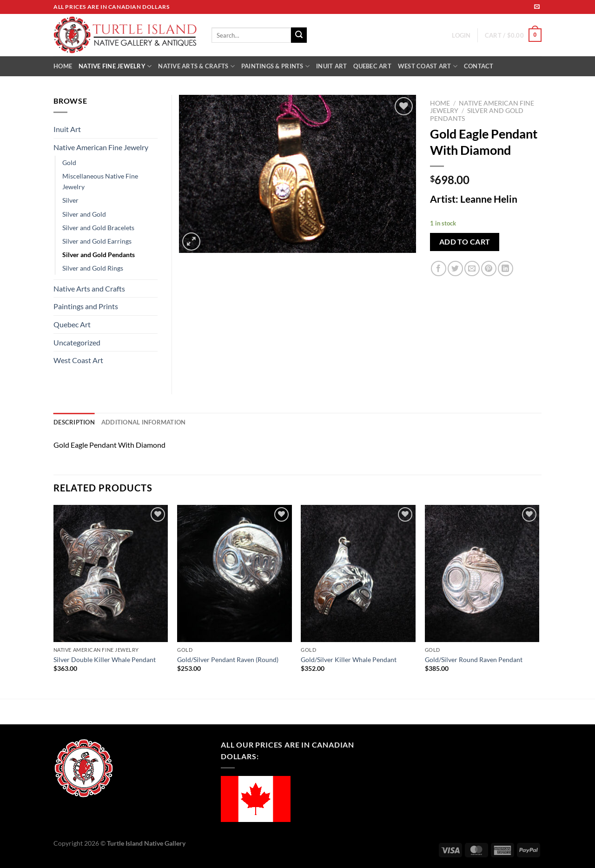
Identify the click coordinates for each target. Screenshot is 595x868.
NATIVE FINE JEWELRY (115, 66)
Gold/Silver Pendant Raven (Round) (228, 659)
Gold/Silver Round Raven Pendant (474, 659)
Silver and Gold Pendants (99, 255)
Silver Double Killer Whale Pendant (105, 659)
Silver (70, 200)
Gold (69, 162)
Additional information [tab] (144, 422)
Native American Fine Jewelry (101, 147)
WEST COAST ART (428, 66)
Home (440, 103)
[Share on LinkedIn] (506, 268)
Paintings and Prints (86, 306)
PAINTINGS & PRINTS (275, 66)
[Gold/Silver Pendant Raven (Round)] (235, 574)
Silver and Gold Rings (93, 268)
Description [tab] (74, 422)
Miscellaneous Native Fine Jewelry (100, 181)
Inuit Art (67, 129)
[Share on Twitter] (455, 268)
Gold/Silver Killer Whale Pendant (349, 659)
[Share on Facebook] (439, 268)
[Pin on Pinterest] (489, 268)
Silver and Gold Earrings (97, 241)
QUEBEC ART (372, 66)
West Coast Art (78, 360)
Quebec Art (72, 324)
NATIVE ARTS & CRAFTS (196, 66)
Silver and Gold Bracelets (98, 228)
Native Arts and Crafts (89, 288)
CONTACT (479, 66)
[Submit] (299, 35)
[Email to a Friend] (472, 268)
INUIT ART (331, 66)
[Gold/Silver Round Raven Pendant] (482, 574)
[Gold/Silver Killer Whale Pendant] (358, 574)
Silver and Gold (84, 214)
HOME (63, 66)
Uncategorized (77, 342)
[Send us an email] (537, 7)
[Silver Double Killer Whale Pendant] (111, 574)
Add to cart (465, 242)
